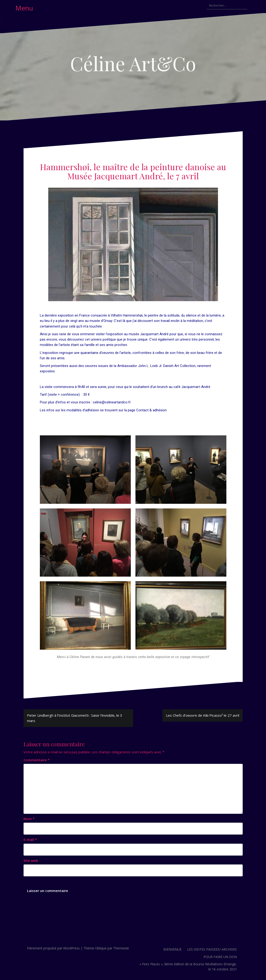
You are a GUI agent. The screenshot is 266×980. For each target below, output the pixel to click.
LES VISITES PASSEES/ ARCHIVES (212, 949)
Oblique (101, 948)
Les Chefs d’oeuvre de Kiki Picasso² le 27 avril (203, 715)
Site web (31, 860)
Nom (29, 819)
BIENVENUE (173, 949)
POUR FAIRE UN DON (220, 957)
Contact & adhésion (151, 410)
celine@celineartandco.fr (112, 402)
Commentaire (37, 760)
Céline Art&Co (133, 63)
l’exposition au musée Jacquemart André (137, 334)
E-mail (30, 839)
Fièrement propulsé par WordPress (53, 948)
